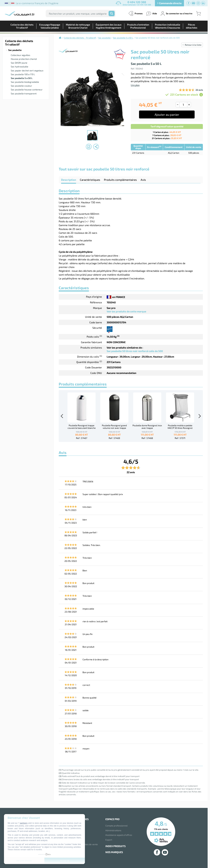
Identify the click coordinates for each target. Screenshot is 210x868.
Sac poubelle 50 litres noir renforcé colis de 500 (135, 351)
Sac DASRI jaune (19, 63)
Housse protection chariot (24, 59)
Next (200, 416)
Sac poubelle (15, 50)
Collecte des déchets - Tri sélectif (80, 38)
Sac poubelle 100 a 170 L (23, 74)
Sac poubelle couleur (21, 86)
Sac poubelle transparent (24, 93)
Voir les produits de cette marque (126, 311)
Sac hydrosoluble (20, 67)
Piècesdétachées (192, 26)
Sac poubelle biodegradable (25, 82)
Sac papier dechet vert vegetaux (27, 70)
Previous (62, 416)
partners (24, 823)
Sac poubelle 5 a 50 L (22, 78)
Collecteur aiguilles (20, 55)
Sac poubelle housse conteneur (27, 90)
